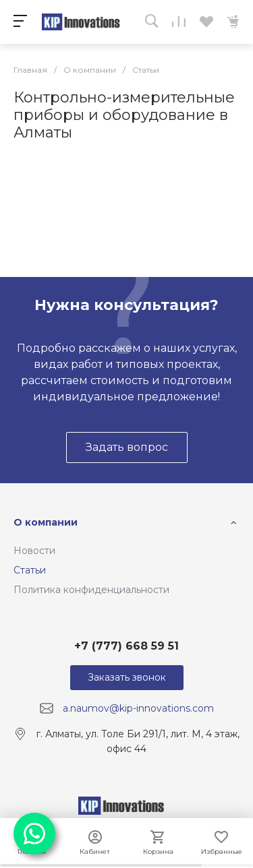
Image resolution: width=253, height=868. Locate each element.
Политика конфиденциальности (91, 590)
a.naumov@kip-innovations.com (138, 708)
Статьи (30, 570)
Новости (34, 551)
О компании (46, 522)
